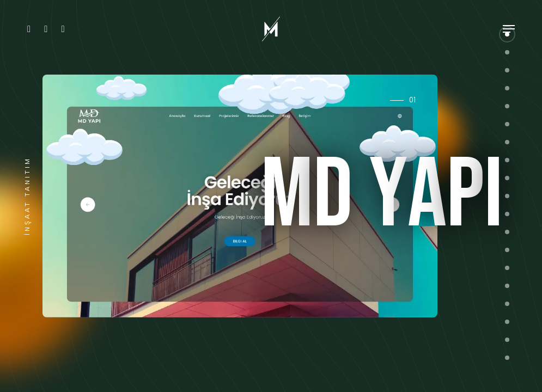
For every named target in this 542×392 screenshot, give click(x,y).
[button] (507, 70)
